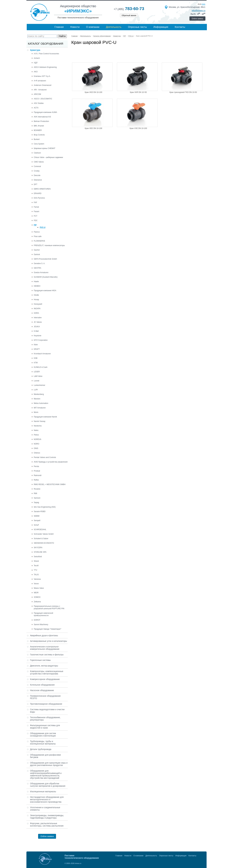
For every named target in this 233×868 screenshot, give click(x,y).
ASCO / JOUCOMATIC (43, 99)
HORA (36, 313)
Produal (37, 471)
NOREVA (38, 439)
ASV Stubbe (39, 103)
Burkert (37, 139)
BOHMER (38, 130)
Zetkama (37, 602)
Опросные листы (138, 27)
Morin (36, 412)
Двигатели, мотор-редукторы (44, 666)
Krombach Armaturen (42, 354)
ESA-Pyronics (39, 198)
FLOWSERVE (39, 241)
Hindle (36, 295)
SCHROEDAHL (40, 530)
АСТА (36, 108)
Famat (36, 207)
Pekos (36, 435)
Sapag (36, 502)
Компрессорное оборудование (45, 679)
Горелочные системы (40, 660)
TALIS (36, 575)
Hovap (36, 300)
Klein (36, 345)
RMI (35, 493)
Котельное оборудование (42, 685)
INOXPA (37, 309)
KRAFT (37, 349)
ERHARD (38, 193)
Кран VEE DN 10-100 (94, 128)
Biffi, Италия (39, 126)
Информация (161, 27)
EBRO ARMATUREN (42, 189)
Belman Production (41, 121)
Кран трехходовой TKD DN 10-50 (183, 92)
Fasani (36, 211)
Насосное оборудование (42, 690)
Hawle (36, 282)
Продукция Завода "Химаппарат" (48, 629)
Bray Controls (39, 135)
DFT (36, 184)
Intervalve (38, 318)
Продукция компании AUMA (45, 112)
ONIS (36, 448)
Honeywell (38, 304)
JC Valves (38, 322)
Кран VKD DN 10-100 (93, 92)
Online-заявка (197, 19)
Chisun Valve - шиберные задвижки (48, 157)
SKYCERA (38, 548)
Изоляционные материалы (43, 791)
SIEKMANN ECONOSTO (44, 543)
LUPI (36, 390)
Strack (36, 561)
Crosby (37, 171)
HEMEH (37, 286)
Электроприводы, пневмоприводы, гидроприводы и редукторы (47, 817)
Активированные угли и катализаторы (48, 641)
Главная (59, 27)
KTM (36, 363)
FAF (35, 202)
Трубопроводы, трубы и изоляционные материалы (43, 742)
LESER (37, 372)
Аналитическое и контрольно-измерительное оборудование (45, 648)
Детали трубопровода (41, 749)
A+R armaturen (40, 81)
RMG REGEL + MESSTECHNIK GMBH (50, 484)
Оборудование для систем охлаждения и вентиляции (43, 735)
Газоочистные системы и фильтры (47, 655)
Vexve (36, 584)
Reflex (36, 480)
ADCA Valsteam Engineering (45, 67)
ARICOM (37, 94)
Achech (37, 58)
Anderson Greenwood (43, 85)
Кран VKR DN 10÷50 (138, 92)
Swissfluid (38, 557)
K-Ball (36, 331)
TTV (36, 570)
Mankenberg (39, 394)
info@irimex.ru (198, 11)
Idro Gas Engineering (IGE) (45, 507)
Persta (36, 466)
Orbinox (37, 453)
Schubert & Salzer (41, 539)
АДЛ (36, 63)
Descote (37, 175)
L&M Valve (38, 376)
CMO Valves (39, 162)
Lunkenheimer (39, 385)
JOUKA (37, 327)
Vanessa (37, 579)
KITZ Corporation (41, 340)
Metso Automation (41, 403)
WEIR (36, 593)
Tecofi (36, 566)
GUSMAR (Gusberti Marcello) (46, 277)
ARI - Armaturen (40, 90)
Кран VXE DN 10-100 (138, 128)
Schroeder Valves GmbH (44, 534)
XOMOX (37, 597)
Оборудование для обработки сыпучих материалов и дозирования (48, 785)
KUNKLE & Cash (41, 367)
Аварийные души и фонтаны (44, 635)
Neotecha (38, 426)
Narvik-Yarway (40, 421)
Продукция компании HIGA (45, 291)
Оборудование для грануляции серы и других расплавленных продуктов (49, 764)
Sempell (37, 520)
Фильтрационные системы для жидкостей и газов (45, 727)
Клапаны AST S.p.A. (42, 76)
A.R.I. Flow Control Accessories (46, 54)
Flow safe (38, 236)
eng (204, 4)
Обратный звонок (129, 15)
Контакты (180, 27)
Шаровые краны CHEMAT (45, 148)
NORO (36, 444)
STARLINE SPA (40, 552)
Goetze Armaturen (41, 272)
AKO (36, 72)
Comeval (37, 166)
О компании (93, 27)
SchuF (36, 525)
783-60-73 (129, 9)
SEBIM (37, 516)
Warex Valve (39, 588)
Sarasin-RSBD (40, 511)
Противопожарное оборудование (46, 704)
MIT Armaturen (40, 408)
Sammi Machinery (41, 625)
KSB (36, 358)
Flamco (37, 232)
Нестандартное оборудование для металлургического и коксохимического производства (47, 799)
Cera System (39, 144)
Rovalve (37, 489)
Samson (37, 498)
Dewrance (38, 180)
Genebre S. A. (39, 263)
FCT (36, 216)
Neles (36, 430)
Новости (75, 27)
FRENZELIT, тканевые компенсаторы (49, 245)
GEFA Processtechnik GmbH (45, 259)
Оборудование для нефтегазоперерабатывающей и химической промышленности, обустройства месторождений (46, 774)
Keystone (38, 336)
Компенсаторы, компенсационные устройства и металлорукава (47, 672)
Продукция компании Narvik (45, 417)
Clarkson (37, 153)
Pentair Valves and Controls (45, 457)
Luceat (36, 381)
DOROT (37, 620)
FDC (36, 220)
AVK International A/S (42, 117)
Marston (37, 399)
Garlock (37, 254)
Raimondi (38, 475)
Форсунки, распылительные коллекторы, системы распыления (47, 825)
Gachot (37, 250)
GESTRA (37, 268)
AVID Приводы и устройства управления (51, 462)
